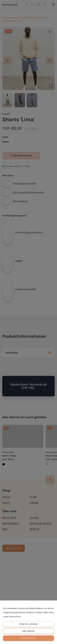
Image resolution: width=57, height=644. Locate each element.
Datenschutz (15, 617)
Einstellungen (29, 624)
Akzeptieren (28, 638)
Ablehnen (28, 631)
